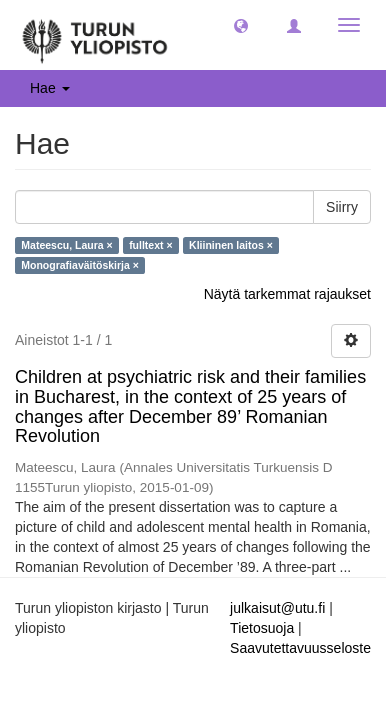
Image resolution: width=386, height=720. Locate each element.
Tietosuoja (262, 628)
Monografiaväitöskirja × (80, 265)
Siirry (342, 207)
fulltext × (150, 245)
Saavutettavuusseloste (300, 648)
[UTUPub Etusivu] (95, 35)
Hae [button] (50, 88)
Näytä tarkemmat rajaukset (287, 294)
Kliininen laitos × (231, 245)
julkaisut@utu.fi (277, 608)
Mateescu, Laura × (66, 245)
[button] (241, 25)
